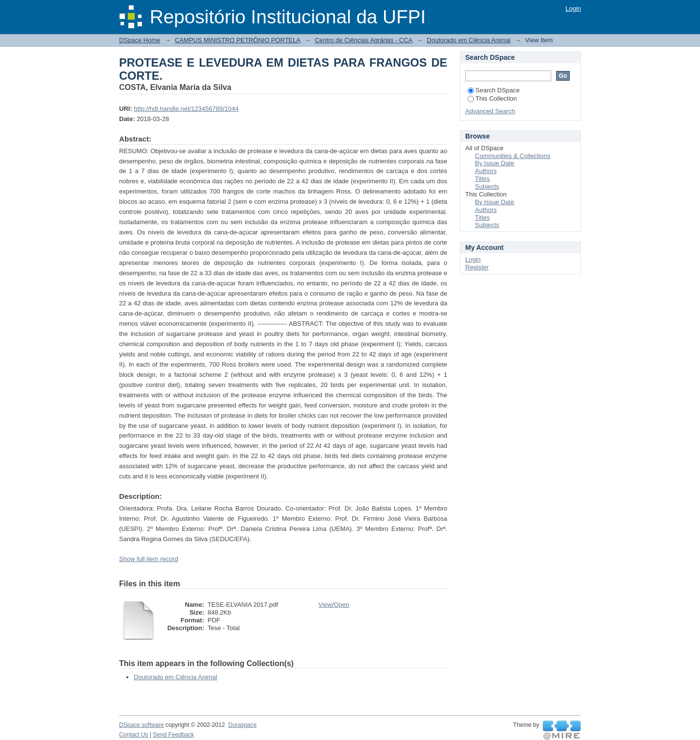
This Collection (492, 98)
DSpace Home (140, 40)
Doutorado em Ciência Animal (469, 40)
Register (477, 267)
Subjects (487, 186)
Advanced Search (490, 111)
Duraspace (242, 725)
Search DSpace (494, 90)
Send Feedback (174, 735)
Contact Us (134, 735)
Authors (486, 171)
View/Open (334, 605)
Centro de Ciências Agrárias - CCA (364, 40)
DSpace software (141, 725)
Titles (482, 179)
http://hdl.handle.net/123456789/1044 (186, 109)
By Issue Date (495, 163)
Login (573, 9)
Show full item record (149, 559)
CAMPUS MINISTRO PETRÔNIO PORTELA (238, 40)
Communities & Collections (513, 156)
